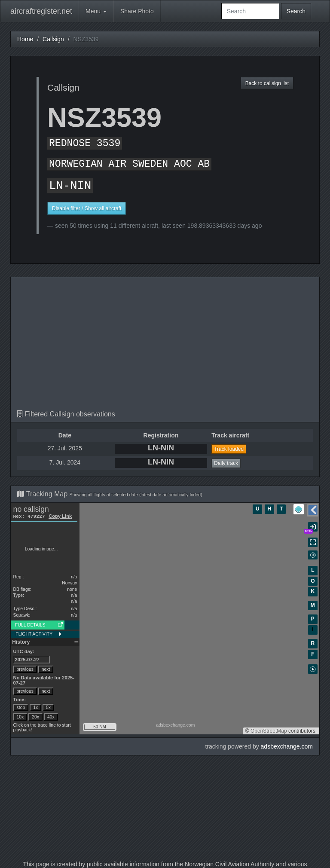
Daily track (226, 463)
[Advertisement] (165, 346)
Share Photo (137, 11)
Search (296, 11)
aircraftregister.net (41, 11)
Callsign (53, 39)
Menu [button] (96, 11)
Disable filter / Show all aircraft (87, 208)
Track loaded (229, 449)
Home (25, 39)
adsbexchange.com (287, 746)
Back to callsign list (267, 83)
